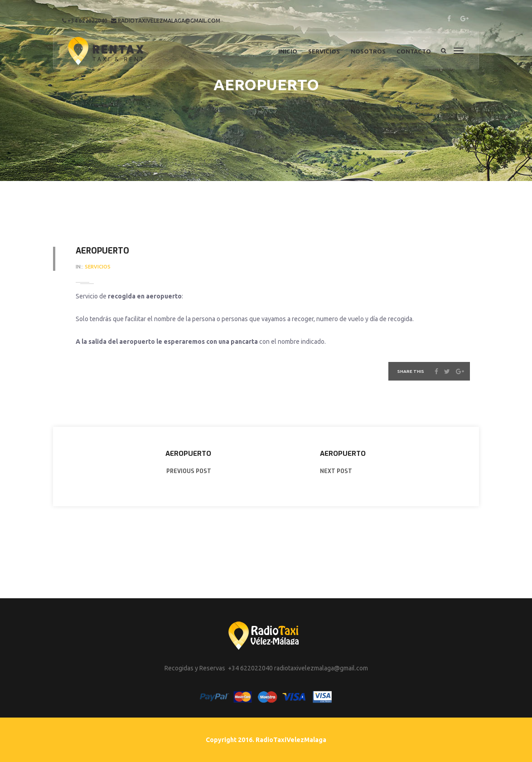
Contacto (414, 51)
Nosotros (368, 51)
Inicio (288, 51)
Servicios (324, 51)
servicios (98, 267)
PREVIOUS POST (189, 471)
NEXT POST (336, 471)
